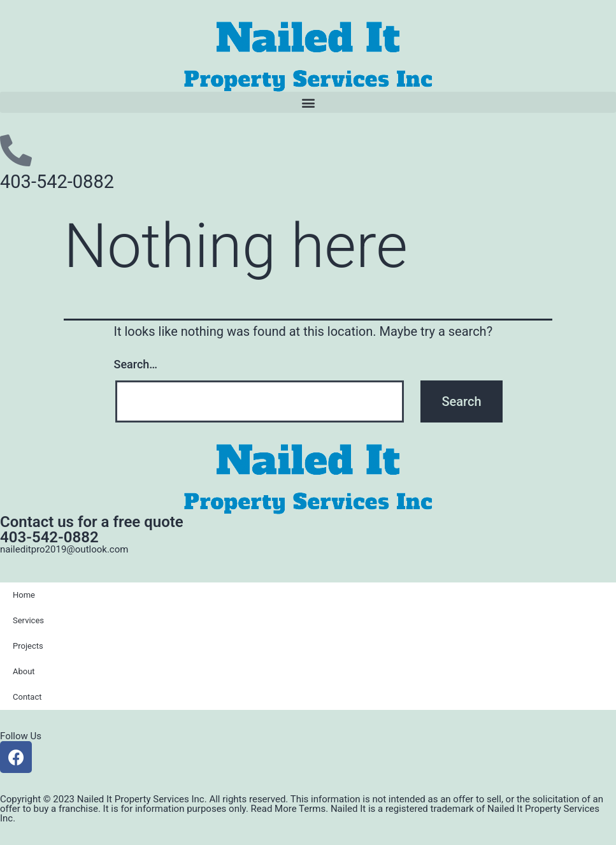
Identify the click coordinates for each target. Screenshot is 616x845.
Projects (28, 646)
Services (28, 620)
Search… (136, 364)
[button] (308, 102)
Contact (27, 697)
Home (24, 595)
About (24, 671)
